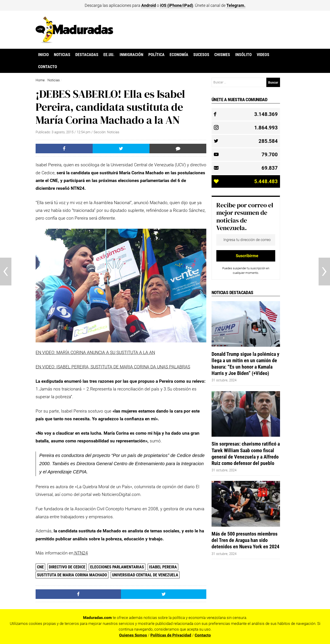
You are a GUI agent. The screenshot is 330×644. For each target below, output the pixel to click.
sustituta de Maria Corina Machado (72, 575)
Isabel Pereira (163, 567)
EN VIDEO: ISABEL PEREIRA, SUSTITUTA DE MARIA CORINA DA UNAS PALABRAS (113, 367)
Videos (263, 55)
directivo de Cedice (67, 567)
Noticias (62, 55)
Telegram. (236, 5)
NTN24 (81, 553)
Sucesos (201, 55)
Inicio (43, 55)
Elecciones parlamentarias (117, 567)
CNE (40, 567)
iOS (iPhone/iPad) (177, 5)
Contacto (48, 67)
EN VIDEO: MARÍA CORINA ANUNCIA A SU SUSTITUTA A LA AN (95, 353)
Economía (179, 55)
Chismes (222, 55)
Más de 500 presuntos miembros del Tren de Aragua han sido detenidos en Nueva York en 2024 (245, 540)
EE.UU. (109, 55)
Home (40, 80)
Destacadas (87, 55)
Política (156, 55)
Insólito (244, 55)
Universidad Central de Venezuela (145, 575)
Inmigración (131, 55)
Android (149, 5)
